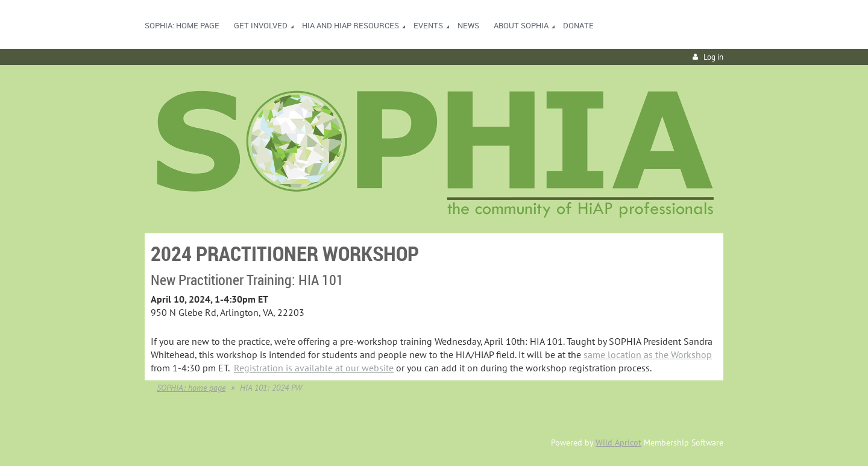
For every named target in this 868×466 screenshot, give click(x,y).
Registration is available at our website (314, 368)
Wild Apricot (618, 442)
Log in (713, 57)
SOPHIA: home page (191, 388)
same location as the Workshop (648, 354)
